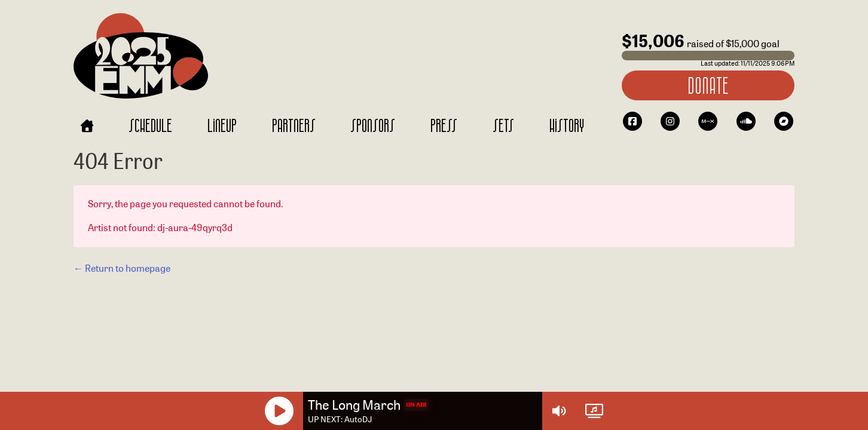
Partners (294, 125)
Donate (708, 85)
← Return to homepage (122, 268)
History (567, 125)
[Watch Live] (594, 411)
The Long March (354, 405)
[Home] (87, 125)
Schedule (150, 125)
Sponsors (373, 125)
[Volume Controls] (559, 411)
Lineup (222, 125)
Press (444, 125)
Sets (503, 125)
